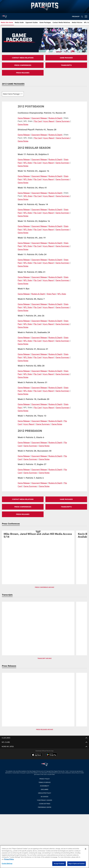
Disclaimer (45, 789)
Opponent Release (40, 118)
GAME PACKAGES (66, 58)
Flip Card (38, 121)
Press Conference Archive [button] (44, 587)
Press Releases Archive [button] (45, 729)
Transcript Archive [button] (44, 658)
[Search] (82, 17)
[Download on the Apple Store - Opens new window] (37, 755)
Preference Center (45, 807)
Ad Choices (44, 797)
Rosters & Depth (57, 118)
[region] (44, 857)
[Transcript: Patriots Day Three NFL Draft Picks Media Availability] (38, 607)
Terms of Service (45, 782)
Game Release (24, 118)
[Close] (86, 849)
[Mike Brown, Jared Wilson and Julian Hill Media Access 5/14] (38, 536)
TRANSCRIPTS (66, 65)
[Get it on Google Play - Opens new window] (52, 756)
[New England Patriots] (45, 765)
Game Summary (63, 121)
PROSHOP (76, 16)
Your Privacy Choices (44, 800)
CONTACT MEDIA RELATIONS (23, 58)
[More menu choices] (86, 17)
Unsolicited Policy (45, 793)
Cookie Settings (45, 804)
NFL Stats (28, 163)
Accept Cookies (59, 864)
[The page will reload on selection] (13, 94)
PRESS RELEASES (23, 73)
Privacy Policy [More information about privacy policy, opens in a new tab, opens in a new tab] (9, 859)
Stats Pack (53, 294)
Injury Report (49, 121)
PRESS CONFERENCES (23, 65)
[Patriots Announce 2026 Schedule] (38, 676)
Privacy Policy (45, 779)
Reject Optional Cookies (77, 864)
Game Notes (24, 124)
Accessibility (45, 786)
